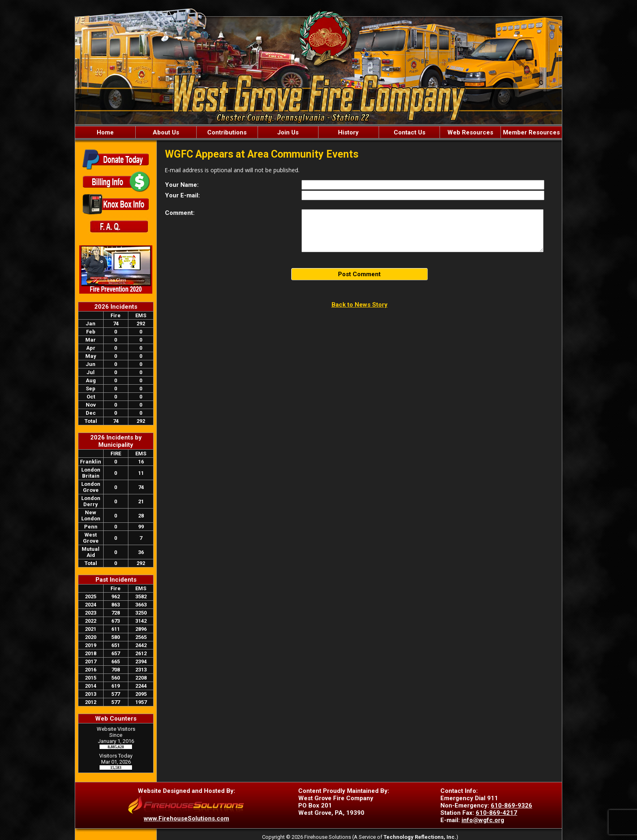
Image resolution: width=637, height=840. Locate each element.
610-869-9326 (511, 805)
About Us (166, 132)
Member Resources (531, 132)
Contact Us (409, 132)
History (348, 132)
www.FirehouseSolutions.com (186, 818)
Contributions (227, 132)
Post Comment (359, 274)
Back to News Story (360, 305)
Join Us (288, 132)
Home (105, 132)
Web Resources (470, 132)
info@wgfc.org (483, 820)
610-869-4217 (496, 813)
